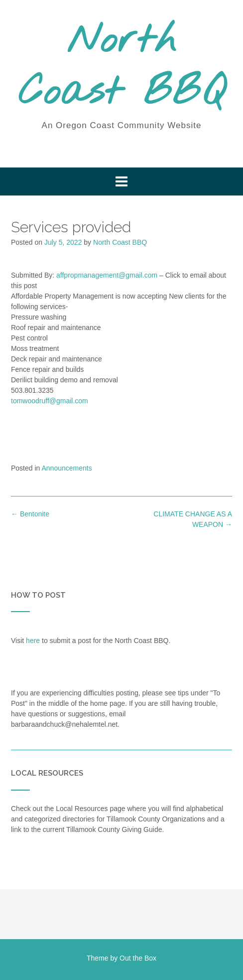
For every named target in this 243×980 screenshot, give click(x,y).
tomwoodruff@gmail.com (50, 401)
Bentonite (30, 514)
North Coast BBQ (122, 67)
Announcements (67, 468)
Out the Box (138, 958)
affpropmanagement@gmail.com (107, 275)
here (33, 641)
